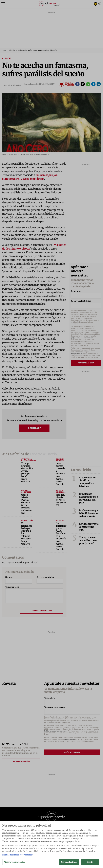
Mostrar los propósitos (15, 862)
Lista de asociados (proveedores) (17, 855)
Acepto (90, 862)
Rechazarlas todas (69, 862)
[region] (51, 844)
